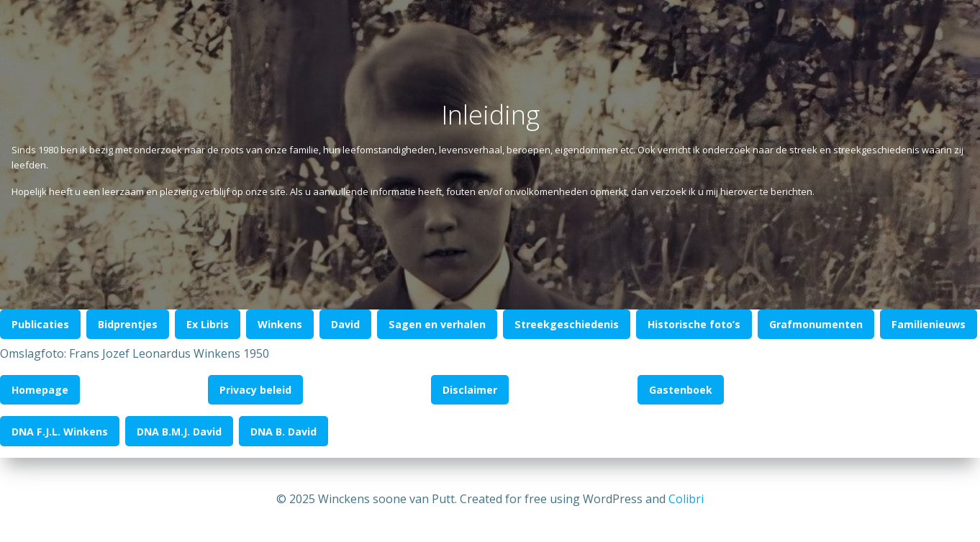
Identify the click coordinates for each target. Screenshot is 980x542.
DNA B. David (283, 432)
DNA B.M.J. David (179, 432)
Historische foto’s (694, 324)
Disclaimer (470, 390)
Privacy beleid (255, 390)
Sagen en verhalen (437, 324)
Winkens (280, 324)
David (345, 324)
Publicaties (40, 324)
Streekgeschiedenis (567, 324)
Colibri (686, 499)
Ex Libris (208, 324)
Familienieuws (929, 324)
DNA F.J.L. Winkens (60, 432)
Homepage (40, 390)
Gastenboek (681, 390)
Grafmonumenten (816, 324)
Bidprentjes (128, 324)
